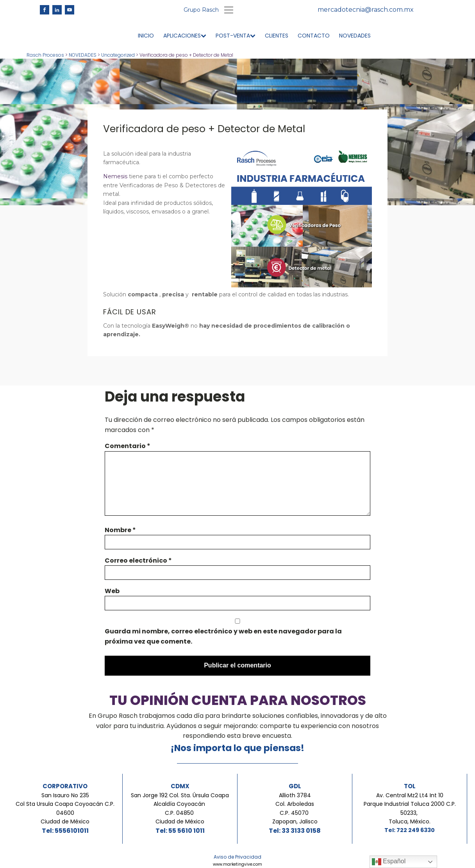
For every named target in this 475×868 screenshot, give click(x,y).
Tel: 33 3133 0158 (295, 831)
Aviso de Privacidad (237, 857)
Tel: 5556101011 (65, 831)
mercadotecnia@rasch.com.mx (366, 10)
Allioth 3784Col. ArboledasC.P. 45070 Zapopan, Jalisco (295, 809)
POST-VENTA (236, 36)
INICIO (146, 36)
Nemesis (116, 177)
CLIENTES (277, 36)
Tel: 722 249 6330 (410, 830)
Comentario (128, 446)
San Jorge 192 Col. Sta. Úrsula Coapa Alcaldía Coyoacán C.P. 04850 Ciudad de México (180, 809)
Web (112, 591)
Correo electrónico (138, 561)
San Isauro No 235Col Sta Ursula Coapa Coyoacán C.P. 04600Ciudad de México (65, 809)
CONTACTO (314, 36)
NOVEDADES (355, 36)
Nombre (120, 530)
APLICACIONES (185, 36)
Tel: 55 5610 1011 (180, 831)
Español (389, 862)
